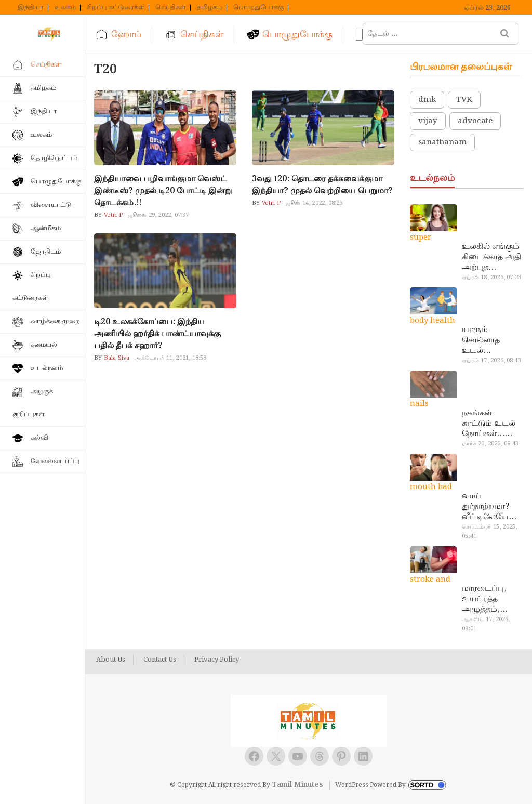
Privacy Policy (217, 660)
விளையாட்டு (51, 205)
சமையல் (44, 345)
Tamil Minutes (297, 785)
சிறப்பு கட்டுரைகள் (116, 8)
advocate (475, 121)
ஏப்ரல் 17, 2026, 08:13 (491, 361)
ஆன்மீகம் (46, 228)
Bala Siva (116, 358)
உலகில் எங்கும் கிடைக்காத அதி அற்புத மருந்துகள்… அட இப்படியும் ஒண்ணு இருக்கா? (492, 257)
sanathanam (442, 142)
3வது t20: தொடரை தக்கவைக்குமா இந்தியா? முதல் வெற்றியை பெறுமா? (322, 185)
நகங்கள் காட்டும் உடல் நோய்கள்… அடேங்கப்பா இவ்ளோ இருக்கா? (489, 424)
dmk (427, 100)
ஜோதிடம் (46, 252)
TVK (464, 100)
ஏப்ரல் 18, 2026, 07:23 (491, 278)
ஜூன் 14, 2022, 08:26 (314, 203)
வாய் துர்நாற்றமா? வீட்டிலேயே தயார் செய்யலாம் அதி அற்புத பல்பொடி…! (486, 507)
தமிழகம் (210, 8)
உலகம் (65, 8)
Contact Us (160, 660)
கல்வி (39, 438)
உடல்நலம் (47, 368)
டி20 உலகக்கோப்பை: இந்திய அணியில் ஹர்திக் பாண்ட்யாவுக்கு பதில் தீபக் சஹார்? (157, 334)
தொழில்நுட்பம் (54, 158)
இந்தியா (31, 8)
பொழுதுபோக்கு (258, 8)
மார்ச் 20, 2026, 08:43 (490, 444)
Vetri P (112, 215)
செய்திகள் (171, 8)
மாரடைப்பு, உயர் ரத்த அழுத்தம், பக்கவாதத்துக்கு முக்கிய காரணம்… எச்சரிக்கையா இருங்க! (491, 599)
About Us (111, 660)
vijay (428, 121)
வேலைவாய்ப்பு (55, 461)
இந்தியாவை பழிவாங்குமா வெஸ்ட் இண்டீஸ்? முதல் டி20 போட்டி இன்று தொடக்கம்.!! (163, 191)
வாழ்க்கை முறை (55, 321)
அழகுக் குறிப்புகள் (33, 403)
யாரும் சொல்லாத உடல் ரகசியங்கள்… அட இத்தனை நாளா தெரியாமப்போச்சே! (491, 340)
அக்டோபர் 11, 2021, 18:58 (170, 358)
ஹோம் (126, 35)
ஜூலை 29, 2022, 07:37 (158, 215)
